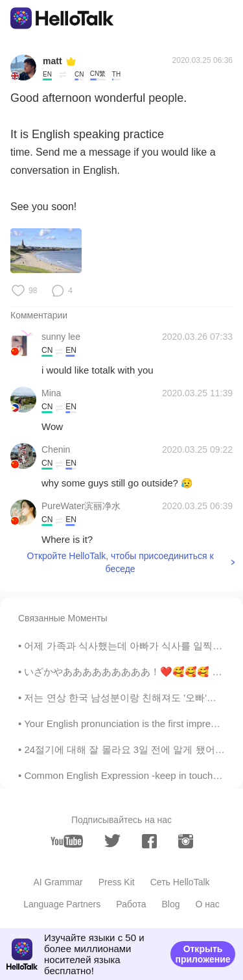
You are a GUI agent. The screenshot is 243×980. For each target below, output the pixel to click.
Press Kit (117, 882)
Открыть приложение (202, 954)
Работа (131, 904)
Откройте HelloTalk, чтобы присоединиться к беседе (121, 562)
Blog (170, 904)
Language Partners (62, 904)
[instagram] (186, 841)
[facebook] (149, 841)
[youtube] (67, 841)
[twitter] (112, 841)
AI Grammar (58, 882)
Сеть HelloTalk (180, 882)
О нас (208, 904)
